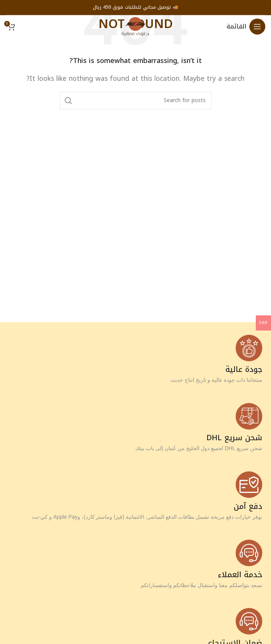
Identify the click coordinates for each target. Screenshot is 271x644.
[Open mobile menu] (246, 27)
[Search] (136, 101)
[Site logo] (135, 26)
